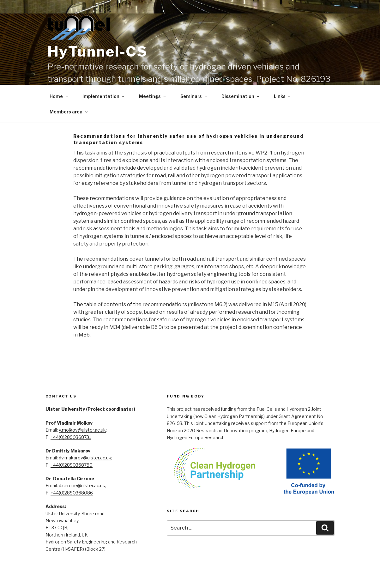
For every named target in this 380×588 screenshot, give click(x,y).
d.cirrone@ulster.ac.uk (82, 485)
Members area (69, 112)
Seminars (194, 96)
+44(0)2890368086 (72, 493)
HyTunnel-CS (98, 52)
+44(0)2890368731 (71, 437)
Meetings (153, 96)
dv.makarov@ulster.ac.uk (85, 458)
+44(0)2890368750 (72, 465)
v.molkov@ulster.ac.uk (82, 430)
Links (283, 96)
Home (59, 96)
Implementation (104, 96)
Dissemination (241, 96)
